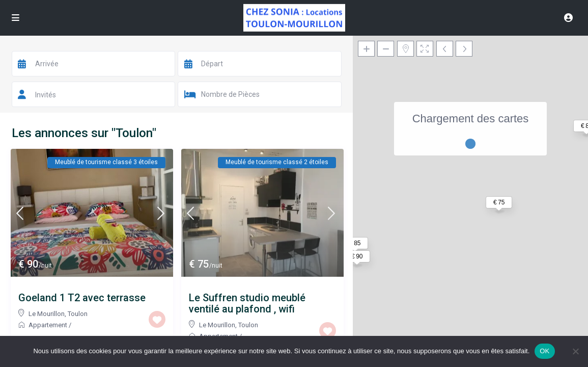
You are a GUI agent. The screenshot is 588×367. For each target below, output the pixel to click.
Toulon (78, 314)
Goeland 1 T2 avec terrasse (82, 298)
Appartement (48, 325)
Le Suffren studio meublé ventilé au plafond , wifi (247, 303)
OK (544, 351)
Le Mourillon (47, 314)
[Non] (575, 351)
